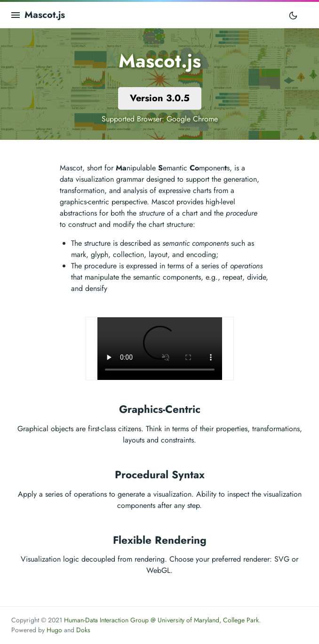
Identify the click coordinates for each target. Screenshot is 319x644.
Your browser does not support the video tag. (160, 349)
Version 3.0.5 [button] (160, 98)
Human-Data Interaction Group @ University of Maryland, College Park (161, 620)
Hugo (54, 630)
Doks (83, 630)
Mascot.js (45, 15)
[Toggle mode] (293, 15)
